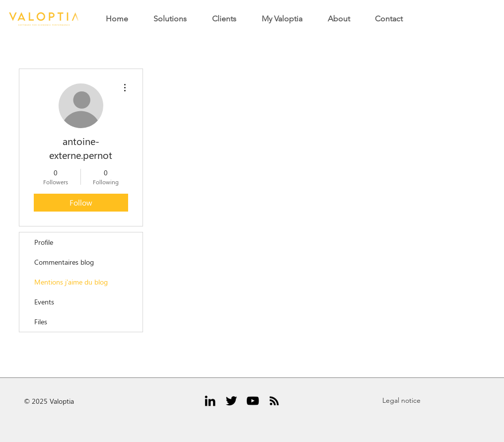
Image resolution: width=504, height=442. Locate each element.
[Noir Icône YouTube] (253, 401)
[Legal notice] (402, 401)
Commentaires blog (64, 262)
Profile (44, 242)
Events (44, 302)
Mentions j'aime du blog (71, 282)
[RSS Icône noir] (274, 401)
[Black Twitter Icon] (231, 401)
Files (41, 322)
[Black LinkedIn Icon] (210, 401)
